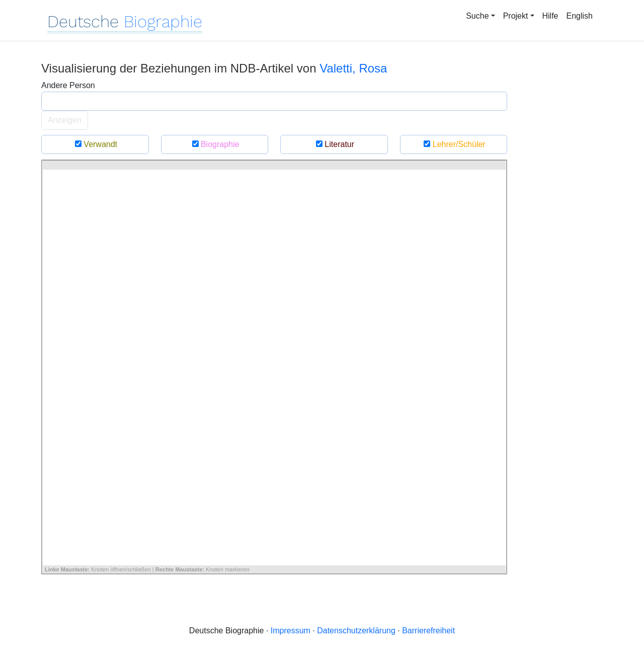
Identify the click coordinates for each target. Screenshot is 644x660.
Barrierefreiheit (428, 631)
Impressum (291, 631)
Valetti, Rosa (353, 68)
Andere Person (68, 85)
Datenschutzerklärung (356, 631)
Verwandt (95, 144)
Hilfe (550, 16)
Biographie (214, 144)
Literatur (334, 144)
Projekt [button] (516, 16)
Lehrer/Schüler (454, 144)
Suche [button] (477, 16)
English (580, 16)
